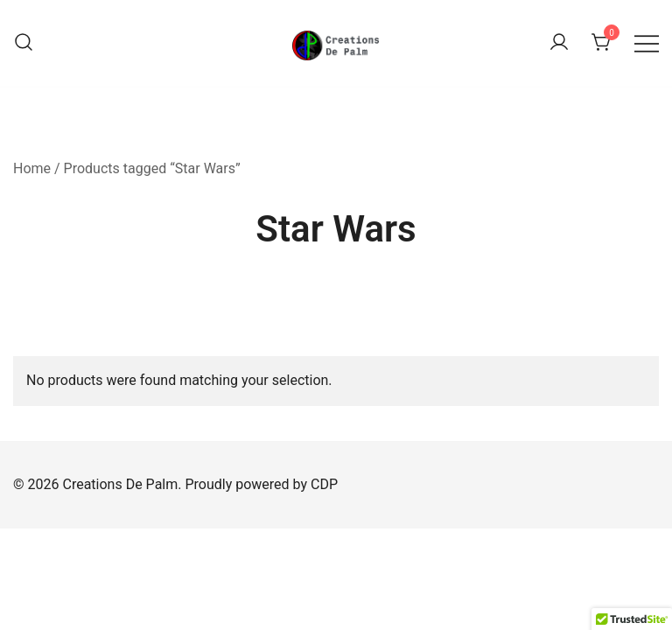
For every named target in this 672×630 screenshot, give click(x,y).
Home (32, 168)
